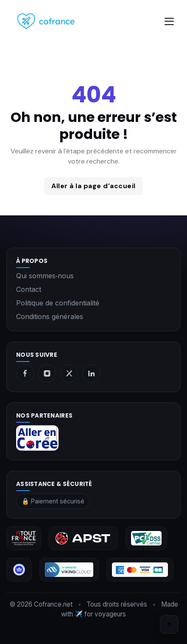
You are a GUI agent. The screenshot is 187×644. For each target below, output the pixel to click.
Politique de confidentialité (58, 303)
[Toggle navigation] (169, 21)
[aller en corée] (93, 438)
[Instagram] (47, 373)
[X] (69, 373)
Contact (29, 289)
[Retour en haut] (169, 624)
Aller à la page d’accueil (93, 186)
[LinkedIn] (91, 373)
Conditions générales (50, 316)
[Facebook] (25, 373)
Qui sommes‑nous (45, 276)
